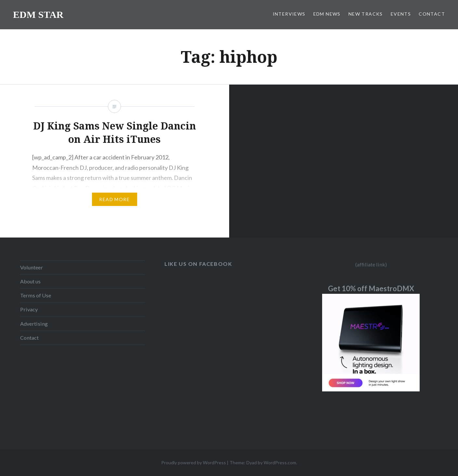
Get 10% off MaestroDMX (371, 288)
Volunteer (32, 267)
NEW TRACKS (366, 14)
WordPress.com (280, 462)
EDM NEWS (327, 14)
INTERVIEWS (289, 14)
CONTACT (432, 14)
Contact (29, 338)
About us (30, 281)
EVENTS (401, 14)
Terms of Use (36, 295)
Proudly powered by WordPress (194, 462)
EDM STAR (38, 14)
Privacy (29, 309)
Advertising (34, 324)
